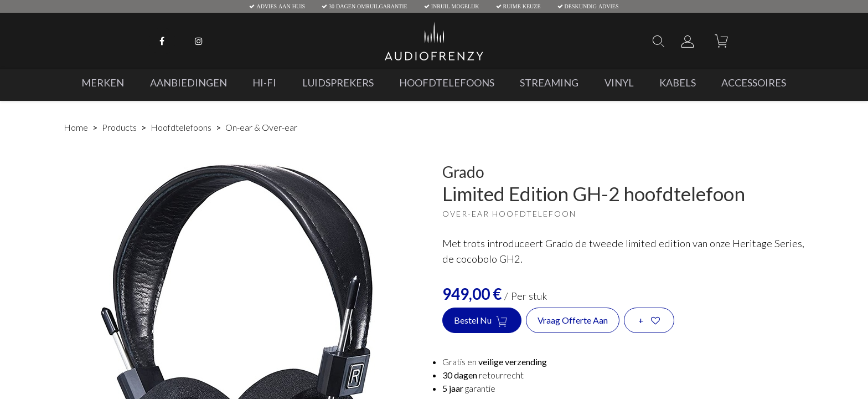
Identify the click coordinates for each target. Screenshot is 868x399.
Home (76, 127)
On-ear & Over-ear (261, 127)
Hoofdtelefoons (181, 127)
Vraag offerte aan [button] (573, 320)
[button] (649, 320)
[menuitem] (103, 83)
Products (119, 127)
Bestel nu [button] (482, 321)
